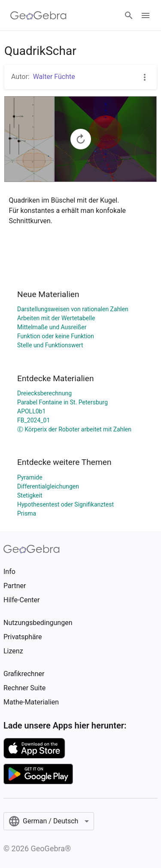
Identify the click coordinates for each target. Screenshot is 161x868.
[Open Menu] (146, 15)
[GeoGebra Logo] (38, 15)
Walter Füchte (54, 77)
